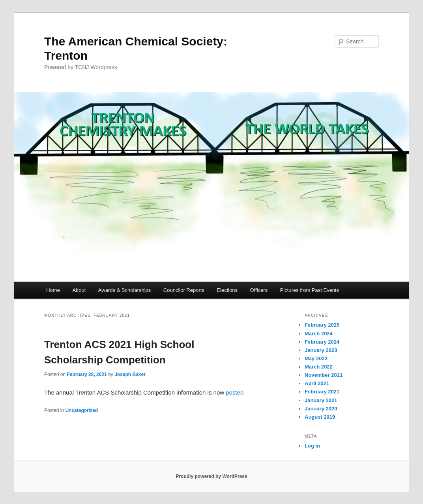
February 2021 (322, 392)
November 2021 (324, 375)
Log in (312, 446)
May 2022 (316, 358)
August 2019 (320, 417)
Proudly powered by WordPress (211, 476)
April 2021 (317, 383)
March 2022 (319, 367)
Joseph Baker (130, 374)
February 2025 (322, 325)
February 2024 (322, 342)
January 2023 (321, 350)
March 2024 (319, 334)
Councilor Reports (184, 290)
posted (235, 392)
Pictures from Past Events (310, 290)
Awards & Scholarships (124, 290)
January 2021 (321, 400)
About (79, 290)
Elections (227, 290)
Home (53, 290)
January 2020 (321, 409)
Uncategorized (81, 410)
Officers (259, 290)
